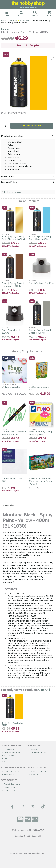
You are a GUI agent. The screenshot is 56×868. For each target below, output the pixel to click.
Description (9, 505)
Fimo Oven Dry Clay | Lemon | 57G (40, 433)
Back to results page (13, 192)
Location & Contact (38, 752)
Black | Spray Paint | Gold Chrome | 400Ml (14, 238)
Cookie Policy (8, 790)
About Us (34, 749)
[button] (52, 58)
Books (5, 762)
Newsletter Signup (37, 771)
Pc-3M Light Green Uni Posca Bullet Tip (14, 433)
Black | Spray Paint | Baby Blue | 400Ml (40, 238)
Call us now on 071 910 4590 (28, 830)
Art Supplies (8, 749)
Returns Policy (9, 774)
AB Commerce (40, 853)
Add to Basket (32, 126)
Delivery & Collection (11, 771)
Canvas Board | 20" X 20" (13, 480)
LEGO (5, 759)
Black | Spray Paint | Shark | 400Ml (40, 331)
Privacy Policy (8, 787)
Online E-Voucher (11, 387)
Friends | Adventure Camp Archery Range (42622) (41, 481)
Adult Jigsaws (9, 755)
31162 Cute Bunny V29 (39, 388)
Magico (19, 853)
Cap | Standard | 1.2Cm (11, 331)
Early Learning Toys (11, 752)
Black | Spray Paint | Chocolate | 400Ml (13, 285)
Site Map (33, 774)
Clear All (44, 690)
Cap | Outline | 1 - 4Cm (41, 283)
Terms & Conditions (11, 784)
